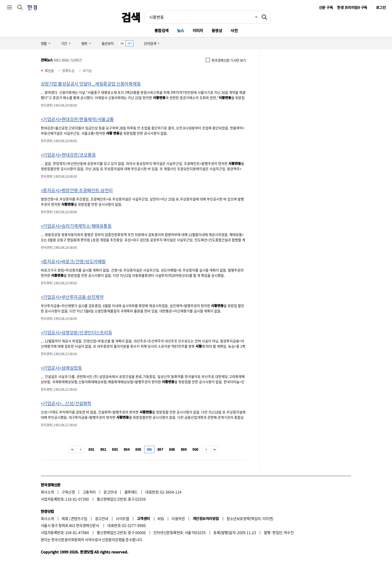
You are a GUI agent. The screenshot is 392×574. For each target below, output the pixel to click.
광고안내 (110, 492)
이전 (81, 449)
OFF (130, 43)
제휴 (65, 518)
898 (172, 449)
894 (127, 449)
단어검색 (150, 43)
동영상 (217, 30)
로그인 (381, 7)
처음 (72, 449)
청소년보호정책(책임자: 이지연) (250, 518)
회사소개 (47, 492)
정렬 (44, 43)
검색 (131, 17)
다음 (206, 449)
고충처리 (89, 492)
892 (103, 449)
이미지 (198, 30)
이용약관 (178, 518)
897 (160, 449)
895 (138, 449)
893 (115, 449)
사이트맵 (122, 518)
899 (184, 449)
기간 (64, 43)
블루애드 (131, 492)
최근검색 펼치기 (252, 17)
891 (91, 449)
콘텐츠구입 (79, 518)
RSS (161, 518)
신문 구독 (326, 7)
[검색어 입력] (202, 17)
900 (195, 449)
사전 (234, 30)
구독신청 (68, 492)
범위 (84, 43)
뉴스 (181, 30)
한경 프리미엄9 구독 (352, 7)
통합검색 (162, 30)
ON (122, 43)
